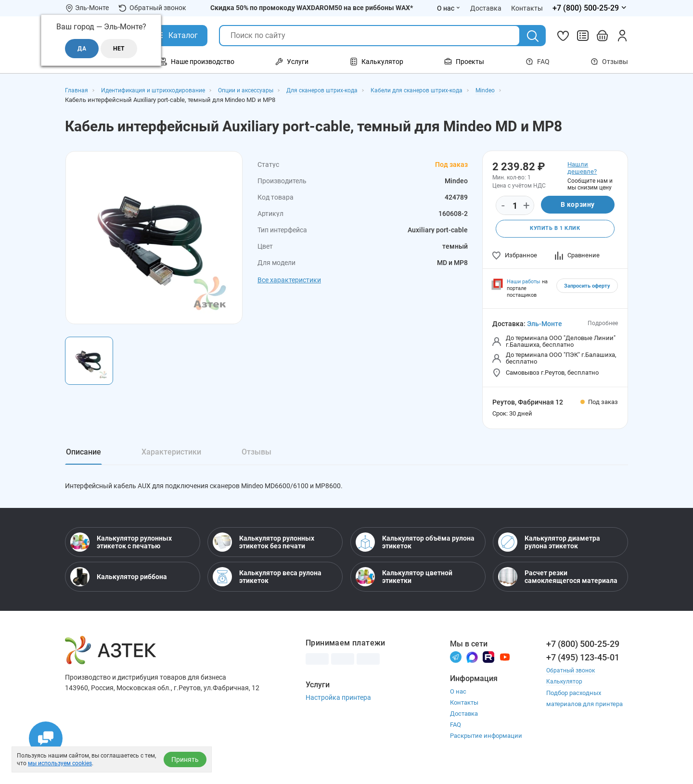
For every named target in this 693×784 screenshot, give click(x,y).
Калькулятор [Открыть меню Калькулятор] (377, 62)
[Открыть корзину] (603, 36)
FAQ (538, 62)
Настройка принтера (338, 705)
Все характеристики (289, 280)
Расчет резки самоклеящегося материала (558, 584)
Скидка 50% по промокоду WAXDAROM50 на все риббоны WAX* (312, 8)
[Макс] (472, 664)
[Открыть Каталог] (176, 36)
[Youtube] (505, 664)
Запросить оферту (587, 287)
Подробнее (603, 325)
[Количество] (515, 206)
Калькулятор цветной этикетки (404, 584)
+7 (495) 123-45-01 (583, 665)
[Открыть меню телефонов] (590, 8)
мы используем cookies (60, 763)
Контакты (464, 711)
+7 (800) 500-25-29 (583, 651)
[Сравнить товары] (583, 36)
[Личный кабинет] (622, 36)
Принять (185, 759)
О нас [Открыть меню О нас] (449, 8)
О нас (458, 700)
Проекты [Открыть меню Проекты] (464, 62)
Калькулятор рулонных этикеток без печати (263, 550)
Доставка (464, 722)
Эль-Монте (545, 325)
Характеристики (171, 453)
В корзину (578, 205)
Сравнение (577, 257)
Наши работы (524, 283)
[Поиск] (533, 36)
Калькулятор (565, 689)
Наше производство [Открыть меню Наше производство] (197, 62)
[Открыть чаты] (46, 738)
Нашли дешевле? (582, 168)
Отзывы (609, 62)
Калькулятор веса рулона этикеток (267, 584)
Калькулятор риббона (119, 584)
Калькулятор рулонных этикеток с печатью (121, 550)
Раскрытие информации (486, 744)
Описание (83, 453)
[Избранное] (563, 36)
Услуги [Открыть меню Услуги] (292, 62)
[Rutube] (488, 664)
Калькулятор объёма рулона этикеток (415, 550)
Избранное (515, 257)
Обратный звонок (152, 8)
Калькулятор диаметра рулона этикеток (549, 550)
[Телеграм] (456, 664)
